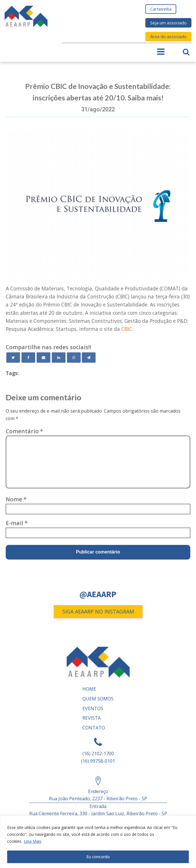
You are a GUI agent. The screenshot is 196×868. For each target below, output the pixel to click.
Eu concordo (98, 857)
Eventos (93, 708)
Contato (94, 728)
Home (89, 689)
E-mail (17, 523)
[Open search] (186, 52)
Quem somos (98, 699)
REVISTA (92, 718)
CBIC (127, 329)
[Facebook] (28, 358)
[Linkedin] (59, 358)
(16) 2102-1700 (98, 754)
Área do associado (168, 36)
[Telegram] (89, 358)
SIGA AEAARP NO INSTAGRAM (98, 611)
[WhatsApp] (74, 358)
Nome (16, 499)
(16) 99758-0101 (98, 761)
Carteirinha (161, 9)
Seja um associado (168, 23)
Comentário (24, 431)
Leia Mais (33, 841)
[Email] (43, 358)
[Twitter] (13, 358)
